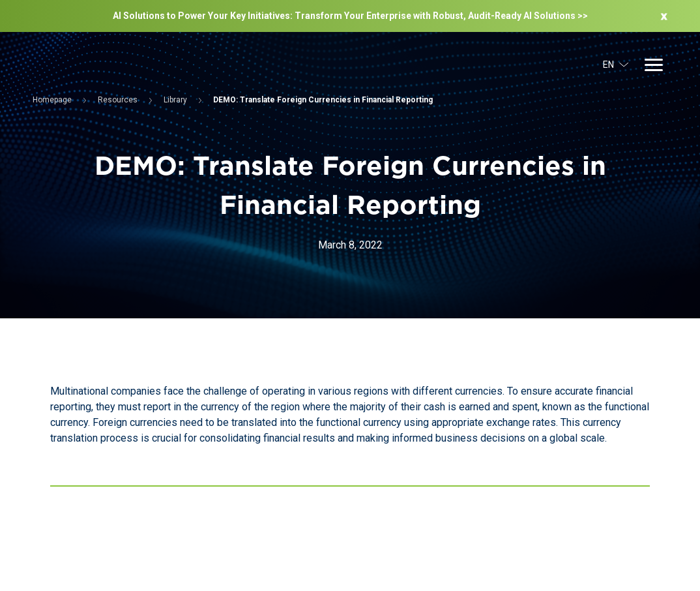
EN (616, 65)
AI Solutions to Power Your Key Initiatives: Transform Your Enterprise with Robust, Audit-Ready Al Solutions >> (350, 16)
